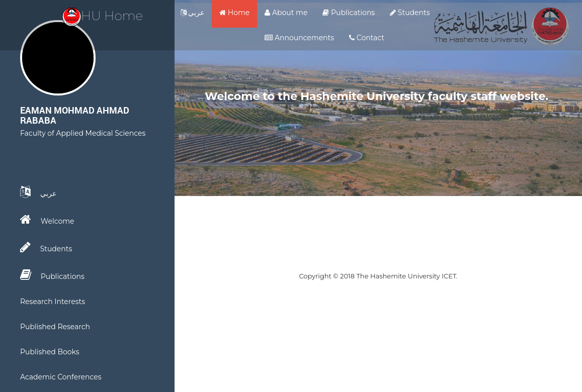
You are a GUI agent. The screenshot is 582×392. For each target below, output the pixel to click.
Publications (349, 13)
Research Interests (53, 302)
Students (410, 13)
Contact (367, 38)
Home (234, 13)
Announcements (299, 38)
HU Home (103, 16)
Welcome (47, 220)
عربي (193, 13)
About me (286, 13)
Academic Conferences (61, 377)
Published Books (50, 352)
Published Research (55, 327)
